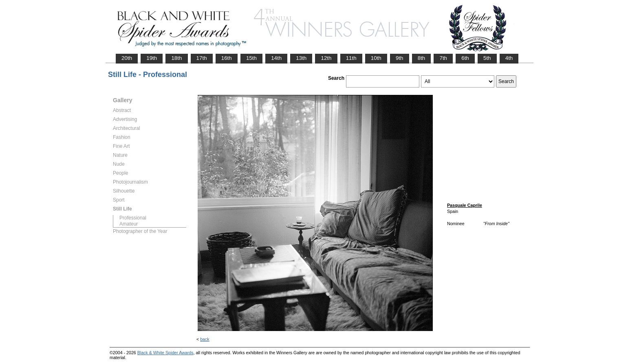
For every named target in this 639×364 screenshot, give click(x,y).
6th (465, 58)
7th (443, 58)
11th (351, 58)
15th (251, 58)
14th (276, 58)
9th (400, 58)
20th (127, 58)
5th (487, 58)
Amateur (129, 224)
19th (152, 58)
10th (376, 58)
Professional (133, 218)
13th (301, 58)
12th (326, 58)
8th (422, 58)
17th (202, 58)
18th (176, 58)
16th (227, 58)
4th (509, 58)
